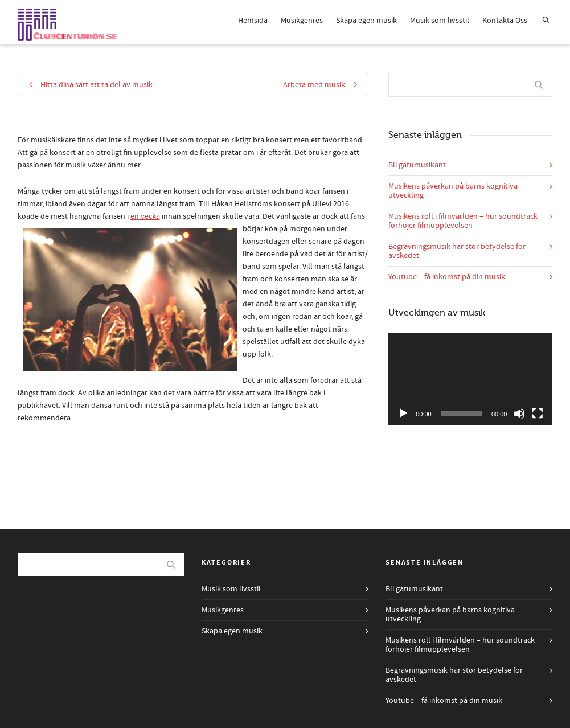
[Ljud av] (519, 414)
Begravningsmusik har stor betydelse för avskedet (457, 251)
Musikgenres (302, 21)
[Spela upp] (403, 414)
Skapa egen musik (366, 21)
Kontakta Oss (505, 21)
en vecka (145, 216)
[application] (470, 379)
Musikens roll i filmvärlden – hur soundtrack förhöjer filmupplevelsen (463, 221)
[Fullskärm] (538, 414)
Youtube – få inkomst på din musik (447, 277)
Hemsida (253, 21)
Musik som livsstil (440, 21)
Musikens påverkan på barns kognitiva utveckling (453, 191)
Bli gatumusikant (417, 165)
